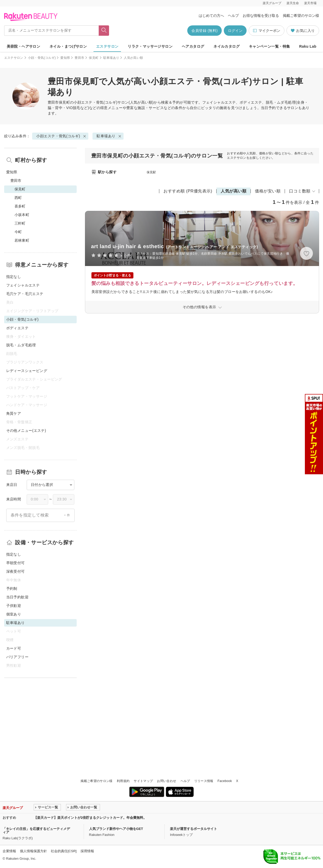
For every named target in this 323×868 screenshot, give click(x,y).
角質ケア (14, 413)
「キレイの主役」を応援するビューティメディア (36, 830)
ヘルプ (233, 16)
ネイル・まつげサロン (68, 46)
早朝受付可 (16, 563)
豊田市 (79, 58)
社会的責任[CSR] (64, 851)
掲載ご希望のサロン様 (301, 16)
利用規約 (123, 781)
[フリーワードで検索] (104, 31)
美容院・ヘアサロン (24, 46)
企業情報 (9, 851)
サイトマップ (143, 781)
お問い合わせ (167, 781)
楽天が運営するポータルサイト (193, 829)
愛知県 (65, 58)
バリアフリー (17, 657)
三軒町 (20, 223)
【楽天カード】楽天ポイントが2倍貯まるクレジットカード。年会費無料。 (90, 818)
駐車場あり (111, 58)
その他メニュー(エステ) (26, 431)
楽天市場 (310, 3)
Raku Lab (308, 46)
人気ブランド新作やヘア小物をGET (116, 829)
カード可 (14, 648)
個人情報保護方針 (33, 851)
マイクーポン (266, 31)
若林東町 (22, 240)
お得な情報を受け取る (261, 16)
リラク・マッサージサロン (150, 46)
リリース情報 (204, 781)
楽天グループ (272, 3)
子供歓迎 (14, 606)
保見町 (94, 58)
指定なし (14, 277)
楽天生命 (293, 3)
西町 (18, 198)
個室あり (14, 614)
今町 (18, 232)
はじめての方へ (211, 16)
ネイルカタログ (227, 46)
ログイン (235, 31)
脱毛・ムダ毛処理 (21, 345)
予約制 (12, 589)
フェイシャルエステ (23, 285)
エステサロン (107, 46)
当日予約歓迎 (17, 597)
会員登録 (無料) (204, 31)
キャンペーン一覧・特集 (270, 46)
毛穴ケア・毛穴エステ (25, 294)
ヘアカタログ (193, 46)
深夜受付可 (16, 571)
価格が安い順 (268, 191)
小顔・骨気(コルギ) (42, 58)
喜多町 (20, 206)
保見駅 (151, 172)
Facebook (225, 781)
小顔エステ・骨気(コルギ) (95, 102)
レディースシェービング (27, 371)
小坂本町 (22, 215)
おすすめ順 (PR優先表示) (188, 191)
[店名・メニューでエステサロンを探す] (52, 31)
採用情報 (87, 851)
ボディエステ (17, 328)
